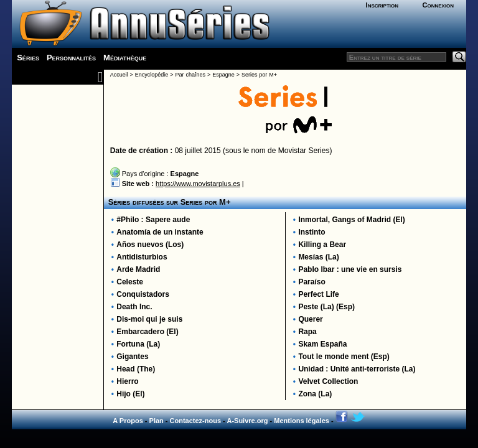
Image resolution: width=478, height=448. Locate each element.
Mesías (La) (318, 257)
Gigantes (132, 357)
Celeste (130, 282)
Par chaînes (190, 75)
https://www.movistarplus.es (198, 184)
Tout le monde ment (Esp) (344, 357)
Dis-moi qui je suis (149, 319)
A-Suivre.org (247, 421)
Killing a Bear (322, 245)
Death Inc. (134, 307)
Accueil (119, 75)
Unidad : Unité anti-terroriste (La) (357, 369)
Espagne (223, 75)
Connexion (438, 5)
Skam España (322, 344)
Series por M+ (259, 75)
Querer (310, 319)
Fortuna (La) (138, 344)
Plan (157, 421)
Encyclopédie (152, 75)
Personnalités (71, 58)
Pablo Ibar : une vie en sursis (350, 269)
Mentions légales (302, 421)
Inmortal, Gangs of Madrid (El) (351, 220)
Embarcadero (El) (147, 332)
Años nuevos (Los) (150, 245)
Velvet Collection (328, 381)
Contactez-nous (196, 421)
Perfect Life (318, 294)
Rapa (307, 332)
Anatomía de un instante (160, 232)
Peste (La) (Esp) (326, 307)
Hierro (127, 381)
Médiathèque (125, 58)
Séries (28, 58)
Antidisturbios (142, 257)
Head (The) (136, 369)
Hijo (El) (130, 394)
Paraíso (312, 282)
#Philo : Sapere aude (153, 220)
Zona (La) (315, 394)
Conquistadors (143, 294)
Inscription (382, 5)
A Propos (128, 421)
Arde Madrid (138, 269)
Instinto (312, 232)
